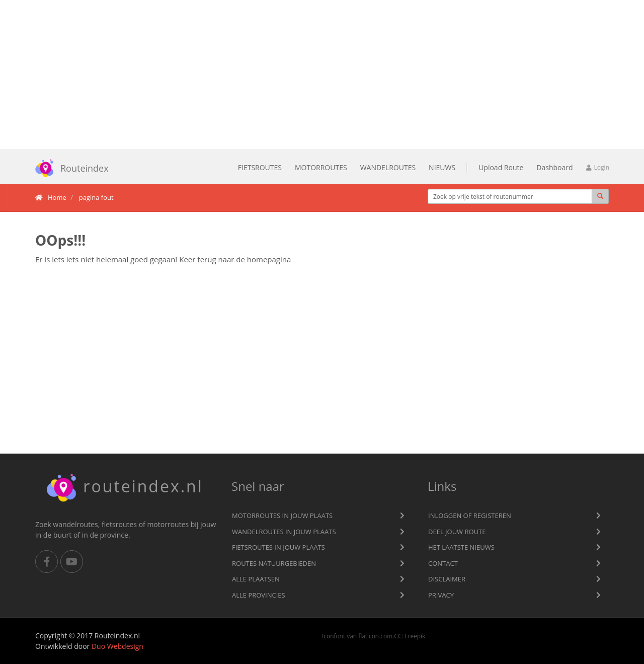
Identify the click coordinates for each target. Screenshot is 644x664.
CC (398, 636)
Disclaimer (447, 579)
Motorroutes (321, 167)
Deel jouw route (457, 532)
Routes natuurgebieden (274, 563)
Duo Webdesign (117, 646)
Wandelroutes (388, 167)
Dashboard (554, 167)
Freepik (415, 636)
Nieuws (442, 167)
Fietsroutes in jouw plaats (278, 547)
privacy (441, 595)
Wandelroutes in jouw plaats (284, 532)
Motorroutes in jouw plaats (282, 515)
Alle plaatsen (256, 579)
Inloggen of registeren (470, 515)
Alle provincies (259, 595)
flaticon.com (375, 636)
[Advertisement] (322, 75)
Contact (443, 563)
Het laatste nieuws (461, 547)
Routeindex (68, 168)
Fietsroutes (260, 167)
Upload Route (501, 167)
